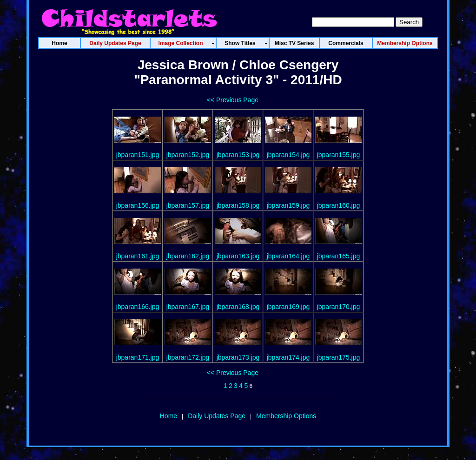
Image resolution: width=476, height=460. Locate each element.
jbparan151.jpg (138, 155)
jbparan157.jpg (188, 205)
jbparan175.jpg (339, 357)
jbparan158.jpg (238, 205)
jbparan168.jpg (238, 307)
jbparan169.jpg (288, 307)
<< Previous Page (233, 100)
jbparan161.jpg (138, 256)
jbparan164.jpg (288, 256)
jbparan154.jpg (288, 155)
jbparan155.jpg (339, 155)
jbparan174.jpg (288, 357)
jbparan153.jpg (238, 155)
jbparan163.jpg (238, 256)
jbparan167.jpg (188, 307)
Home (169, 416)
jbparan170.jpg (339, 307)
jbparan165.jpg (339, 256)
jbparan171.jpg (138, 357)
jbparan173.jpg (238, 357)
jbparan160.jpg (339, 205)
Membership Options (286, 416)
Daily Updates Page (217, 416)
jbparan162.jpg (188, 256)
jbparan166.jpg (138, 307)
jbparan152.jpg (188, 155)
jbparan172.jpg (188, 357)
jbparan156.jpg (138, 205)
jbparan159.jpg (288, 205)
